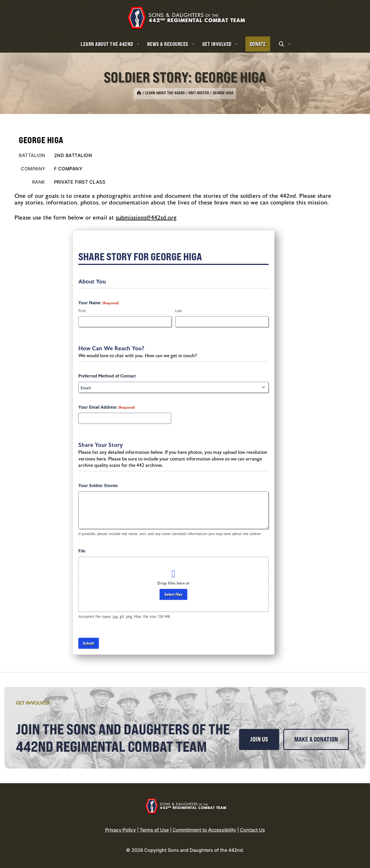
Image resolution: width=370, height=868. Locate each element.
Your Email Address (107, 408)
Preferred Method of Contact (107, 376)
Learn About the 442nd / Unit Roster (177, 93)
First (82, 311)
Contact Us (252, 830)
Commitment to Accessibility (204, 830)
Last (178, 311)
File (82, 551)
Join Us (259, 739)
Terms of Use (154, 830)
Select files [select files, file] (173, 594)
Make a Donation (316, 739)
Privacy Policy (121, 830)
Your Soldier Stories (98, 486)
